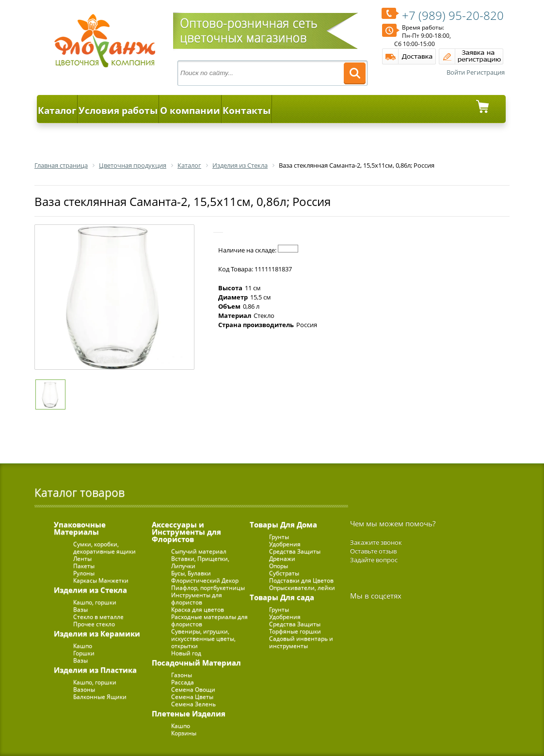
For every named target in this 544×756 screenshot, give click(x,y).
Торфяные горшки (295, 631)
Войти (456, 72)
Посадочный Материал (196, 662)
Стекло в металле (98, 617)
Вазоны (84, 689)
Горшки (84, 653)
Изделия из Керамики (97, 633)
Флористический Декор (205, 580)
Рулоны (84, 573)
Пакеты (84, 566)
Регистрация (486, 72)
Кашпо (83, 646)
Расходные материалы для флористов (209, 620)
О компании (190, 110)
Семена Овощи (193, 689)
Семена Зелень (193, 704)
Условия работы (118, 110)
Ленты (82, 559)
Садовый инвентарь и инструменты (301, 642)
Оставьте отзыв (373, 551)
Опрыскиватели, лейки (302, 588)
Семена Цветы (192, 697)
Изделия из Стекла (90, 590)
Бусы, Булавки (191, 573)
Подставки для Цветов (301, 580)
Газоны (182, 675)
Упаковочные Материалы (80, 528)
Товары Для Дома (283, 524)
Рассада (183, 682)
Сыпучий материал (199, 551)
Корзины (184, 733)
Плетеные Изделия (189, 713)
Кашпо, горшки (95, 602)
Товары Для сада (282, 597)
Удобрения (285, 544)
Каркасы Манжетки (101, 580)
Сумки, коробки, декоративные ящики (104, 548)
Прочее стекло (94, 624)
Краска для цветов (198, 609)
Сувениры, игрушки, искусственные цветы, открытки (203, 638)
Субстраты (284, 573)
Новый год (186, 653)
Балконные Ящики (100, 697)
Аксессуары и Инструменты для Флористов (186, 532)
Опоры (279, 566)
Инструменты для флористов (197, 598)
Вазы (80, 609)
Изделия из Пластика (95, 670)
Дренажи (282, 559)
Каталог (57, 110)
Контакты (247, 110)
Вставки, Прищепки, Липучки (200, 562)
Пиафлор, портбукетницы (208, 588)
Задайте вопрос (374, 560)
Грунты (279, 537)
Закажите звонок (376, 542)
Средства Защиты (295, 551)
